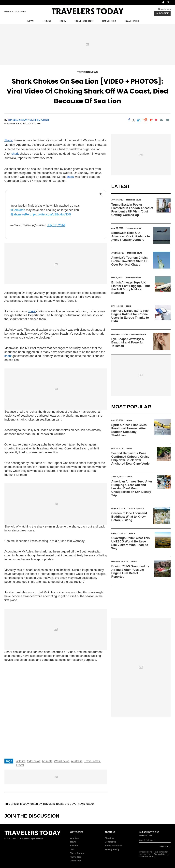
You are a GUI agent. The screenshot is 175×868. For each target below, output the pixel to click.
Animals (47, 761)
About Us (110, 838)
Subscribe (162, 13)
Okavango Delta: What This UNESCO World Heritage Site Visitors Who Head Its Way (130, 543)
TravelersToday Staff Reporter (28, 120)
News (129, 420)
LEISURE (47, 21)
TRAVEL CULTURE (84, 21)
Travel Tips (76, 857)
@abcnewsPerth (21, 214)
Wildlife (21, 761)
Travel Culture (77, 853)
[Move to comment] (168, 120)
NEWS (31, 21)
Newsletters (164, 9)
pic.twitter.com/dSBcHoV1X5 (52, 214)
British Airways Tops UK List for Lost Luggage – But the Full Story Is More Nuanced (131, 288)
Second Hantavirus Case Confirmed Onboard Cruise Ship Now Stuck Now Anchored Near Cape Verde (130, 458)
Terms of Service (113, 846)
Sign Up (164, 847)
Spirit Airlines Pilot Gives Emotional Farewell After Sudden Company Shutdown (129, 430)
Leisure (74, 846)
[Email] (161, 120)
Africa (132, 533)
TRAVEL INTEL (132, 21)
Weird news (62, 761)
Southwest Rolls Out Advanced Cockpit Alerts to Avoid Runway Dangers (131, 236)
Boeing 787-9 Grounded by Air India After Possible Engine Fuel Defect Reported (130, 571)
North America (136, 508)
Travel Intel (76, 861)
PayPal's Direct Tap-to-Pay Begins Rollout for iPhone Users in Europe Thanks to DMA (130, 316)
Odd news (34, 761)
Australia (77, 761)
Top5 (73, 849)
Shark (9, 140)
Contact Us (110, 842)
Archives (75, 838)
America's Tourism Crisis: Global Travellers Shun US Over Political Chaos (130, 261)
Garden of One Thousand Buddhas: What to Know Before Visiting (129, 517)
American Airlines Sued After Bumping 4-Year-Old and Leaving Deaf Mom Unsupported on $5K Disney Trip (132, 488)
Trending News (87, 72)
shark (16, 154)
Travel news (92, 761)
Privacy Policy (112, 849)
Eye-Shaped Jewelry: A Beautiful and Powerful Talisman (127, 342)
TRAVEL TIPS (109, 21)
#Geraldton (18, 210)
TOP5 (63, 21)
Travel (20, 765)
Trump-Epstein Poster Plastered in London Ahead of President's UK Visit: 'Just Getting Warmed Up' (132, 210)
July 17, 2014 (56, 225)
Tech (128, 306)
